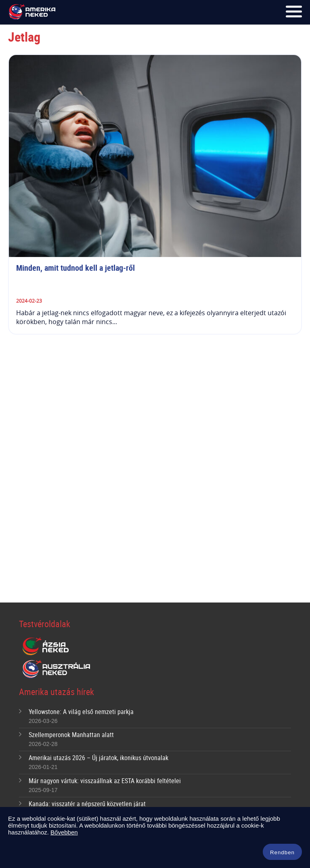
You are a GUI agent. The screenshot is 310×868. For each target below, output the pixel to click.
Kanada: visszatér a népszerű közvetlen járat (87, 804)
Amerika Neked (34, 12)
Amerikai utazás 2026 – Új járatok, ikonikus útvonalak (98, 758)
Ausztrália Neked (57, 669)
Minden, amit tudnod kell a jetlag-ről (76, 268)
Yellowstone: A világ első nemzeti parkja (81, 712)
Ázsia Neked (45, 647)
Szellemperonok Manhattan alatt (71, 735)
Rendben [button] (282, 852)
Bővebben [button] (64, 832)
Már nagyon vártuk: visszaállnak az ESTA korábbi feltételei (105, 781)
